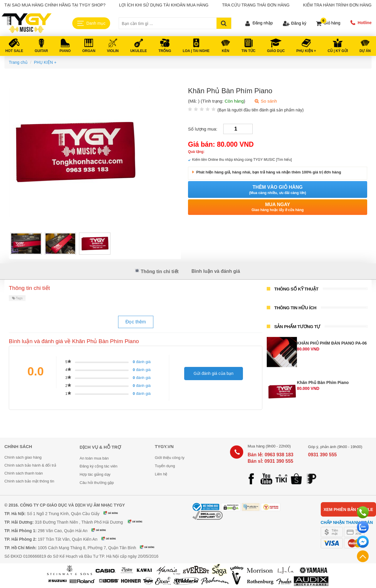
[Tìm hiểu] (284, 160)
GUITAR (41, 51)
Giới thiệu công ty (170, 458)
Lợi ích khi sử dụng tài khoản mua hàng (164, 5)
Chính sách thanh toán (24, 473)
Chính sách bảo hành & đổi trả (30, 465)
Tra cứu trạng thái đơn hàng (256, 5)
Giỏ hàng (332, 23)
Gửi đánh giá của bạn (214, 373)
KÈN (225, 51)
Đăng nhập (263, 23)
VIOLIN (113, 51)
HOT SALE (14, 51)
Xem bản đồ (114, 513)
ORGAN (89, 51)
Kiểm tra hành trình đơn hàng (337, 5)
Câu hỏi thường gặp (97, 483)
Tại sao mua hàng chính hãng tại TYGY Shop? (55, 5)
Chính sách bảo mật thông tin (29, 481)
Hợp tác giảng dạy (95, 474)
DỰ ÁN (365, 51)
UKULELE (139, 51)
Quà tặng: (196, 152)
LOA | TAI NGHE (196, 51)
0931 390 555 (323, 455)
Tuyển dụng (165, 466)
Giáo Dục (276, 51)
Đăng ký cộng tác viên (99, 466)
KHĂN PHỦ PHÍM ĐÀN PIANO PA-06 (332, 343)
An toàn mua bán (94, 458)
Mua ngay (278, 207)
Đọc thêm (136, 322)
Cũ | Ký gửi (338, 51)
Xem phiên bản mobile (348, 510)
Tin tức (249, 51)
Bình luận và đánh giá (216, 271)
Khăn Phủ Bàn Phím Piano (323, 382)
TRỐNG (165, 51)
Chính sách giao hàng (23, 457)
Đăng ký (299, 23)
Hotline (365, 23)
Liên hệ (161, 474)
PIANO (65, 51)
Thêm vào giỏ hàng (278, 190)
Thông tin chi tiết (157, 271)
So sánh (266, 101)
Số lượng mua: (203, 129)
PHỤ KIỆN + (306, 51)
